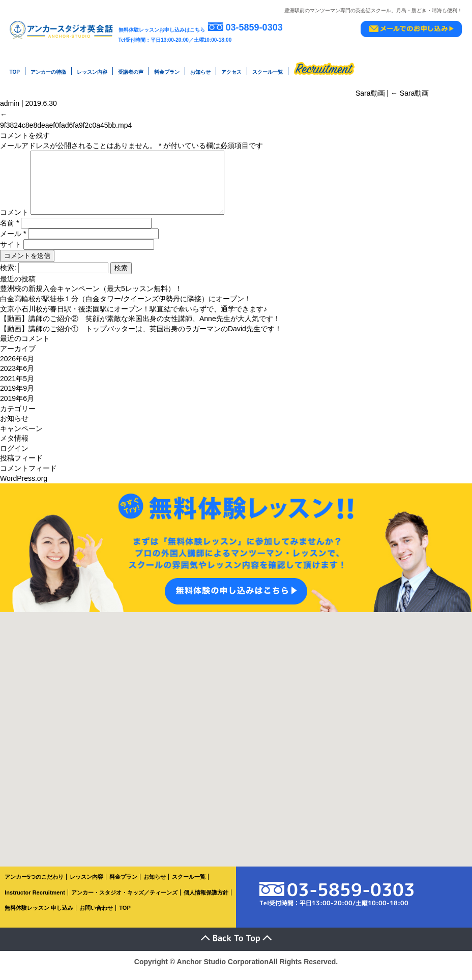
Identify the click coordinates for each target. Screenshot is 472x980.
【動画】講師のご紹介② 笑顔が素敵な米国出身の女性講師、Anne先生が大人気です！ (140, 327)
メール (13, 241)
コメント (14, 220)
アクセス (231, 71)
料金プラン (167, 71)
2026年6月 (17, 366)
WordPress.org (24, 486)
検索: (8, 275)
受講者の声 (131, 71)
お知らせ (200, 71)
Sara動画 (410, 91)
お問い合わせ (96, 916)
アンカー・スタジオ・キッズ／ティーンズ (124, 900)
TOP (15, 71)
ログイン (14, 456)
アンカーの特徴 (48, 71)
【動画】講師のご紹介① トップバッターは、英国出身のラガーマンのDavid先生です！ (141, 336)
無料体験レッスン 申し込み (39, 916)
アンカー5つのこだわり (34, 885)
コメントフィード (28, 476)
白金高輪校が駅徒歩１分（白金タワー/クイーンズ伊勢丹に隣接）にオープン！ (126, 306)
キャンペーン (21, 436)
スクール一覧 (268, 71)
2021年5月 (17, 386)
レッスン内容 (92, 71)
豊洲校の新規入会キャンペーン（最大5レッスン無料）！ (91, 297)
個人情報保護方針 (206, 900)
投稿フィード (21, 466)
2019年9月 (17, 396)
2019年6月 (17, 406)
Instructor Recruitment (35, 900)
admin (10, 101)
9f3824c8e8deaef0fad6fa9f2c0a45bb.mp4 (66, 121)
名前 (9, 230)
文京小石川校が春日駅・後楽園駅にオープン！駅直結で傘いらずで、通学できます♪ (134, 316)
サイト (11, 252)
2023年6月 (17, 377)
